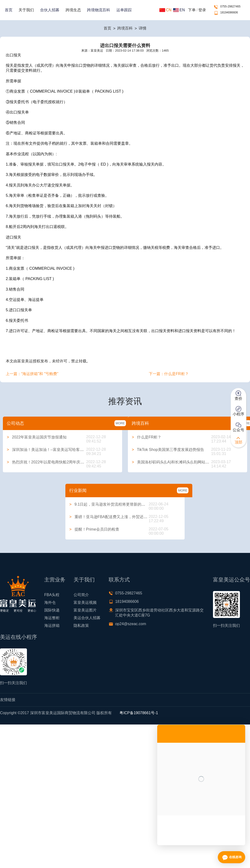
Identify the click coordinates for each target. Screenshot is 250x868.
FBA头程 (52, 595)
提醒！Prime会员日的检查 (94, 529)
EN (179, 10)
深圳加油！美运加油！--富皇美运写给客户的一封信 (53, 450)
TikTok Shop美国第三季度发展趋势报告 (168, 450)
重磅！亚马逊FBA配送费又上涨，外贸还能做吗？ (114, 517)
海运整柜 (52, 618)
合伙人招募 (50, 10)
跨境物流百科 (99, 10)
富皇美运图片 (85, 610)
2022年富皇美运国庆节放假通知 (37, 437)
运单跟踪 (124, 10)
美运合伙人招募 (87, 618)
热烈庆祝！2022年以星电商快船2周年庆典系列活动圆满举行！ (63, 462)
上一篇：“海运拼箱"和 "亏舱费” (32, 374)
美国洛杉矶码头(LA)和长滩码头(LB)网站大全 (172, 462)
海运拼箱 (52, 626)
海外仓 (50, 602)
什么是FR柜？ (147, 437)
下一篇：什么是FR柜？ (169, 374)
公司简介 (81, 595)
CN (165, 10)
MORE (120, 423)
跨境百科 (125, 28)
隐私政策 (81, 626)
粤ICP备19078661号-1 (139, 713)
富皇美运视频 (85, 602)
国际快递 (52, 610)
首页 (9, 10)
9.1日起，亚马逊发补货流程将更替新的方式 (109, 504)
